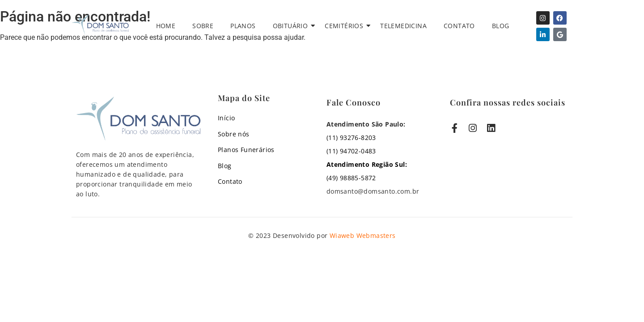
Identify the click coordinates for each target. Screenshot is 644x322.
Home (166, 26)
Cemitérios (345, 26)
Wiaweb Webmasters (363, 235)
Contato (459, 26)
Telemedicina (403, 26)
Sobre (203, 26)
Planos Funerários (246, 150)
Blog (501, 26)
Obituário (292, 26)
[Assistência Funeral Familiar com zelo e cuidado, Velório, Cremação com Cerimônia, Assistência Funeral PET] (100, 24)
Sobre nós (234, 134)
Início (226, 118)
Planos (243, 26)
